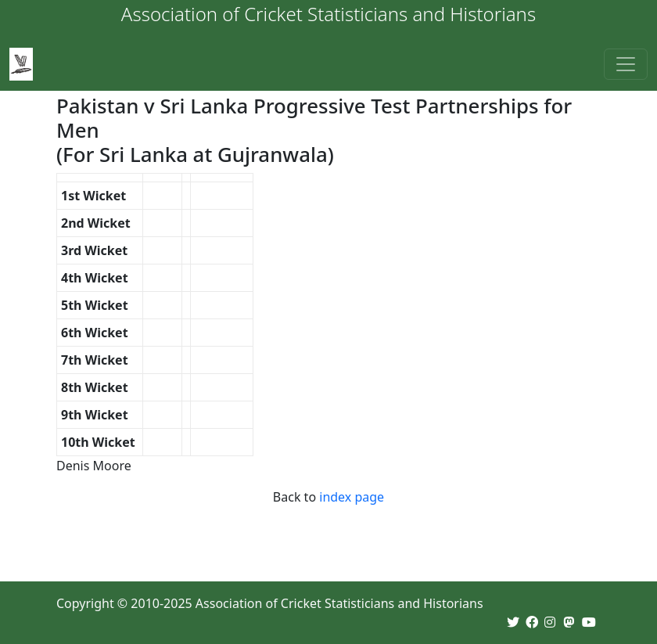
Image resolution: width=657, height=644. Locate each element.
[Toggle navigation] (626, 64)
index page (352, 497)
